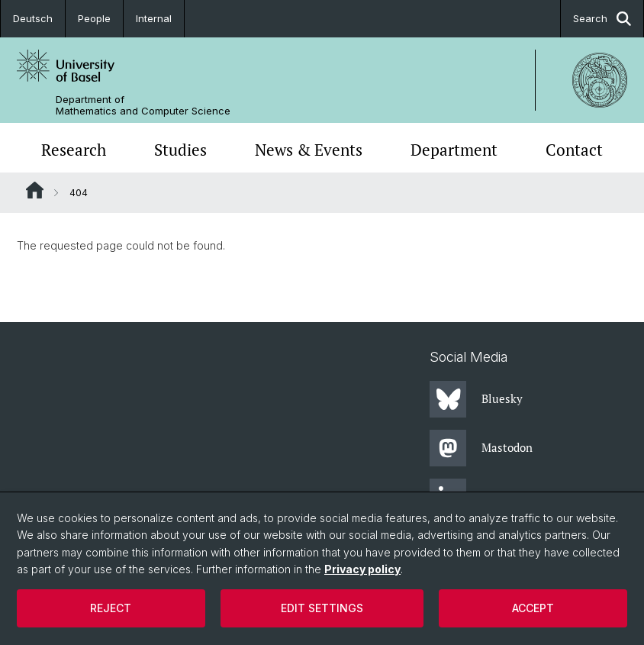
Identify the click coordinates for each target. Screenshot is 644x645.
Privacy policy (362, 569)
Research (74, 150)
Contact (574, 150)
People (94, 18)
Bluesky (476, 399)
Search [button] (602, 19)
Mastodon (481, 448)
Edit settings (322, 608)
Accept (533, 608)
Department (454, 150)
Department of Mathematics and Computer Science (143, 105)
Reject (111, 608)
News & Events (309, 150)
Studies (180, 150)
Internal (154, 18)
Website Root (35, 190)
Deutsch (33, 18)
